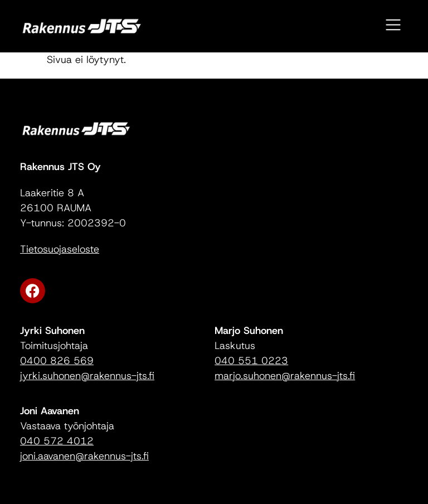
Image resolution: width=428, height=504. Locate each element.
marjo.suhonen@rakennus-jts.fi (285, 376)
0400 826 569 (57, 361)
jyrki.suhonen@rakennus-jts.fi (87, 376)
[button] (394, 26)
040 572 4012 (57, 441)
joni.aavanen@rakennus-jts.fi (84, 456)
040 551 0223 (251, 361)
